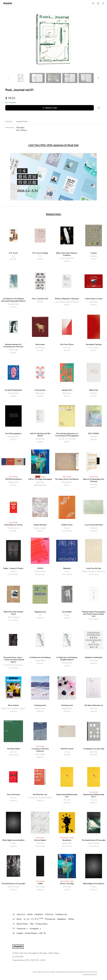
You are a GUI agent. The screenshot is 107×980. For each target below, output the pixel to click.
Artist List (49, 914)
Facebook (22, 929)
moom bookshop (8, 3)
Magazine (62, 919)
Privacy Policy (42, 924)
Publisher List (61, 914)
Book (19, 919)
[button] (98, 78)
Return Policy (22, 924)
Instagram (35, 929)
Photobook (50, 919)
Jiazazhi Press (22, 121)
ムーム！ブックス (33, 919)
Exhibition (39, 914)
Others (71, 919)
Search (93, 3)
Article (30, 914)
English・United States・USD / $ (31, 933)
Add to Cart (50, 108)
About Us (21, 914)
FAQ (32, 924)
